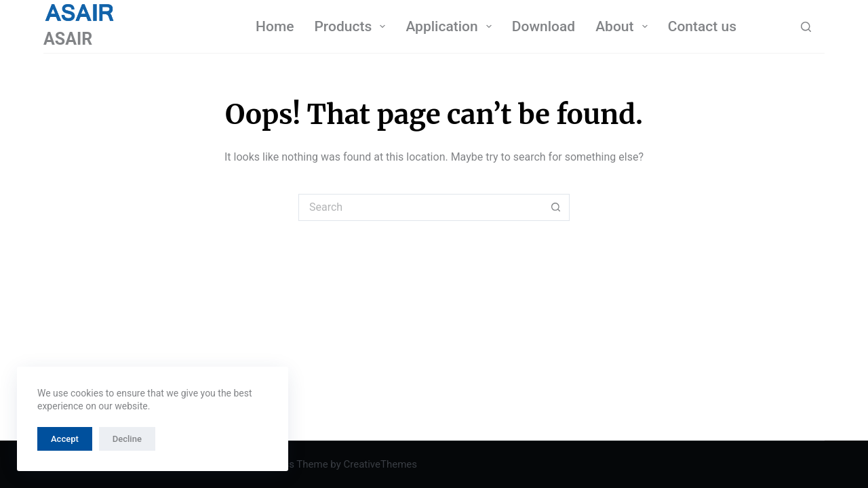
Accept (65, 439)
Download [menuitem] (544, 26)
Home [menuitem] (275, 26)
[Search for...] (420, 207)
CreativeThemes (380, 464)
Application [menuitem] (451, 26)
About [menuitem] (624, 26)
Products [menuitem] (352, 26)
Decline (127, 439)
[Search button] (556, 207)
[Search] (806, 27)
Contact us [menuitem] (702, 26)
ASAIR (68, 39)
